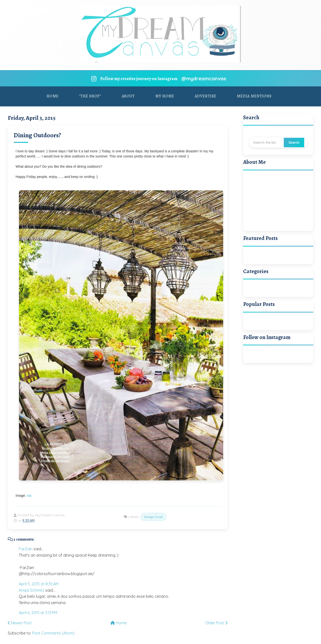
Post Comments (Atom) (53, 633)
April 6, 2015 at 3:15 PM (38, 613)
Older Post (216, 623)
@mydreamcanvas (204, 78)
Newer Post (20, 623)
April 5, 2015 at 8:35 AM (39, 584)
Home (53, 96)
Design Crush (153, 517)
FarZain (26, 549)
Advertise (206, 96)
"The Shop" (90, 96)
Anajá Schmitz (32, 590)
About (128, 96)
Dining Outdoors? (37, 135)
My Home (165, 96)
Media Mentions (254, 96)
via (29, 496)
